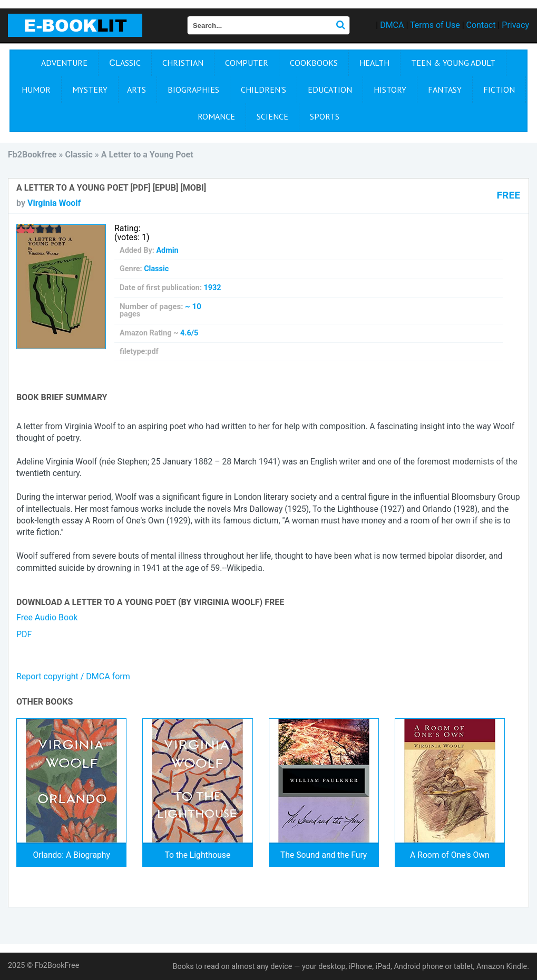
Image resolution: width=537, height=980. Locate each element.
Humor (36, 90)
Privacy (515, 25)
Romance (216, 116)
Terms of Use (435, 25)
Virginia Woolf (54, 203)
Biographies (193, 90)
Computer (247, 63)
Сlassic (125, 63)
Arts (136, 90)
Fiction (499, 90)
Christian (183, 63)
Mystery (90, 90)
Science (272, 116)
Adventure (64, 63)
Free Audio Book (47, 617)
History (390, 90)
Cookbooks (314, 63)
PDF (24, 634)
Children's (263, 90)
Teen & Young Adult (453, 63)
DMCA (392, 25)
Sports (325, 116)
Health (374, 63)
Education (330, 90)
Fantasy (445, 90)
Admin (167, 250)
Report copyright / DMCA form (73, 676)
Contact (481, 25)
